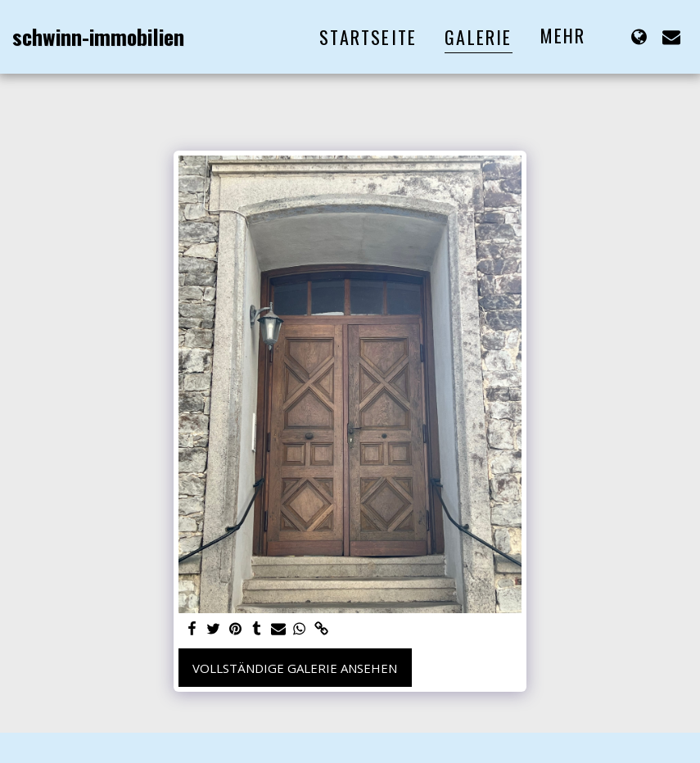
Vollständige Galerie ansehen (295, 668)
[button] (671, 36)
